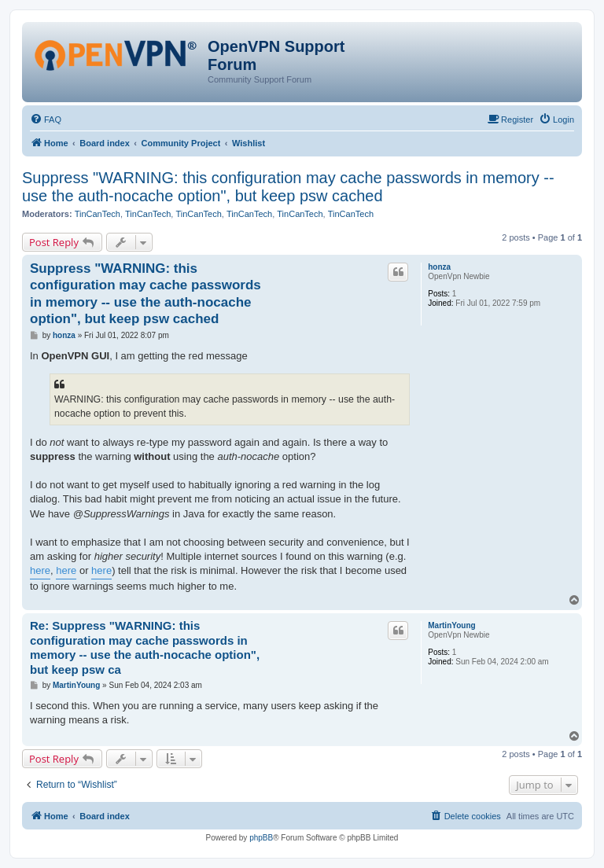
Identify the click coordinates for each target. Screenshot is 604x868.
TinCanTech (98, 214)
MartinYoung (451, 625)
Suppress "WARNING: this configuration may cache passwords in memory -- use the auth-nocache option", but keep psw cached (288, 187)
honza (439, 267)
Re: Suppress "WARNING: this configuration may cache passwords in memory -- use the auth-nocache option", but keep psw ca (145, 647)
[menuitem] (46, 120)
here (40, 570)
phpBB (261, 838)
